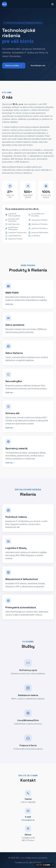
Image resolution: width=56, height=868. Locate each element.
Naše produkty (14, 67)
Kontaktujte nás (38, 67)
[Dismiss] (53, 865)
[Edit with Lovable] (43, 865)
